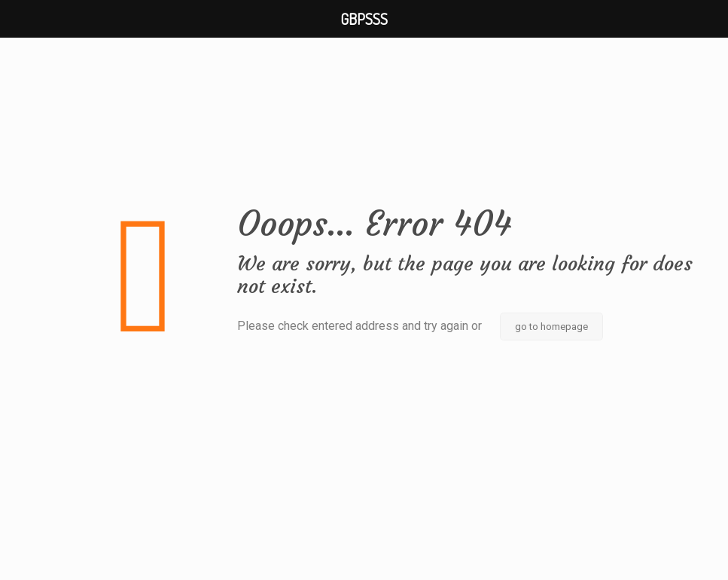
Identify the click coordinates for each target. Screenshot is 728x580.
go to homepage (551, 327)
